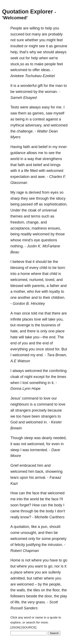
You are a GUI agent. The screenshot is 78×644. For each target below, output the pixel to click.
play (64, 596)
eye (37, 240)
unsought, (29, 533)
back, (40, 471)
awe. (42, 177)
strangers (23, 410)
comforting (58, 371)
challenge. (25, 131)
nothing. (17, 246)
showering (54, 471)
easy (46, 107)
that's (24, 52)
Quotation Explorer (28, 12)
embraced (28, 465)
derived (35, 192)
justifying (33, 545)
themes (17, 216)
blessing (17, 268)
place (60, 331)
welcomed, (19, 280)
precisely (39, 410)
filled (34, 171)
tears (15, 478)
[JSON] (15, 627)
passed (27, 204)
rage (20, 192)
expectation (20, 177)
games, (39, 113)
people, (55, 584)
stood (50, 349)
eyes (54, 192)
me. (59, 107)
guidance (18, 153)
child (43, 268)
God (14, 422)
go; (51, 566)
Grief (14, 465)
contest (39, 119)
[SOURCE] (29, 627)
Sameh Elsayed (24, 98)
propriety (59, 539)
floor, (56, 590)
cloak (32, 210)
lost (25, 383)
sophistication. (56, 204)
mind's (28, 240)
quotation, (22, 527)
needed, (60, 438)
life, (17, 602)
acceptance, (20, 228)
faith (27, 147)
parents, (39, 286)
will (45, 319)
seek (14, 58)
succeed (17, 34)
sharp (15, 198)
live (38, 292)
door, (49, 596)
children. (58, 298)
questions (49, 240)
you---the (41, 337)
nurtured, (37, 280)
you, (60, 319)
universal (49, 210)
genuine (61, 46)
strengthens (52, 159)
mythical (17, 125)
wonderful (28, 86)
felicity (20, 545)
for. (58, 349)
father (54, 286)
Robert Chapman (25, 551)
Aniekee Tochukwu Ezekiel (33, 76)
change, (33, 222)
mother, (20, 292)
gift (40, 86)
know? (26, 517)
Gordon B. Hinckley (29, 304)
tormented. (39, 450)
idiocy (61, 198)
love (38, 319)
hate (14, 337)
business (49, 325)
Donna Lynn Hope (25, 389)
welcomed (19, 70)
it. (53, 383)
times (62, 377)
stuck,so (17, 64)
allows (32, 153)
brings (55, 165)
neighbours (20, 404)
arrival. (41, 478)
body (58, 505)
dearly (47, 438)
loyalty (55, 292)
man (59, 86)
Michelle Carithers (50, 517)
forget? (25, 505)
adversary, (34, 125)
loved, (50, 280)
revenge (23, 325)
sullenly (54, 572)
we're (53, 58)
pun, (45, 527)
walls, (21, 590)
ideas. (46, 70)
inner (63, 147)
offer (36, 70)
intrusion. (55, 545)
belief (43, 147)
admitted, (18, 578)
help (48, 28)
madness (39, 228)
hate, (15, 331)
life (27, 171)
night (28, 377)
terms (36, 216)
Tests (15, 107)
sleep (29, 438)
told (34, 313)
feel (60, 40)
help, (14, 52)
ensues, (54, 228)
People (16, 28)
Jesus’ (16, 398)
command (30, 398)
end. (53, 337)
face (36, 493)
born (61, 268)
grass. (41, 602)
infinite (16, 319)
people (50, 64)
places (28, 319)
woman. (51, 92)
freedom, (18, 222)
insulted (17, 46)
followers (18, 596)
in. (46, 422)
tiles (37, 590)
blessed (17, 286)
